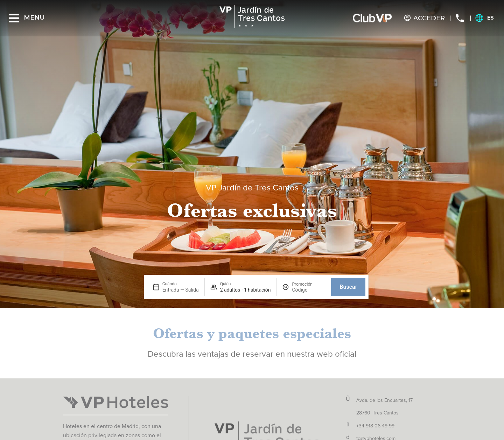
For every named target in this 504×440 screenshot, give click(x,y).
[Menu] (14, 18)
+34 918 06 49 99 (375, 426)
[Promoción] (309, 290)
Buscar (348, 287)
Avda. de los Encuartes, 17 (384, 400)
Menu (34, 18)
